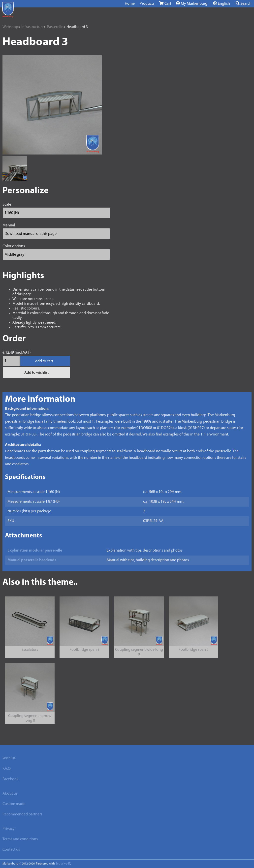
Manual (9, 225)
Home (130, 4)
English (222, 3)
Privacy (9, 829)
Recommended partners (22, 814)
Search (244, 3)
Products (147, 4)
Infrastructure (32, 27)
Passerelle (55, 27)
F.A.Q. (7, 769)
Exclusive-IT (63, 864)
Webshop (10, 27)
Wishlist (9, 758)
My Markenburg (192, 3)
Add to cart (44, 361)
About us (10, 794)
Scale (7, 205)
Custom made (14, 804)
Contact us (11, 850)
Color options (14, 246)
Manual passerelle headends (32, 560)
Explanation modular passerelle (35, 551)
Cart (165, 3)
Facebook (11, 779)
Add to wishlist (36, 373)
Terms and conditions (20, 839)
